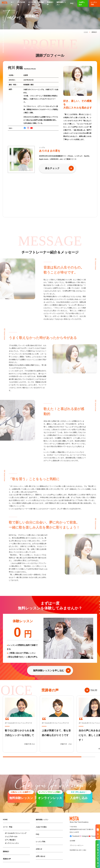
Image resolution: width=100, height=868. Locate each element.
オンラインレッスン (12, 843)
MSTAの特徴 (21, 3)
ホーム (12, 3)
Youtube (92, 836)
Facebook (74, 836)
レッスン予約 (41, 842)
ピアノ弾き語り (10, 840)
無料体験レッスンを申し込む (49, 670)
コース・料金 (32, 3)
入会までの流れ (41, 827)
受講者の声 (50, 3)
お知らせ (39, 849)
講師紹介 (41, 3)
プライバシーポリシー (77, 845)
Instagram (83, 836)
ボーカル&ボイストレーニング (16, 833)
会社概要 (72, 841)
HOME (86, 32)
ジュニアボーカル (11, 837)
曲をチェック (52, 168)
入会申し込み (82, 3)
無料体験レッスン (61, 3)
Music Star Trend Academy (79, 820)
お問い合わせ (41, 856)
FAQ (72, 3)
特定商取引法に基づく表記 (78, 850)
